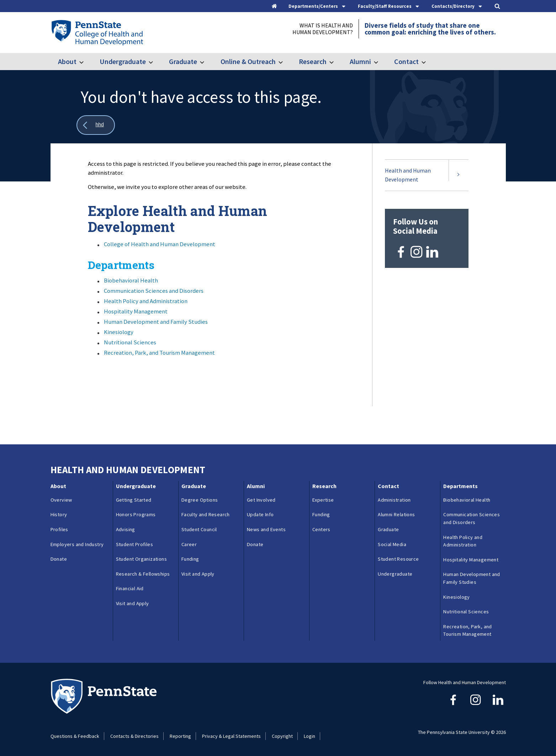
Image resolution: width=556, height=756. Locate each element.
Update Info (260, 514)
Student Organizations (141, 559)
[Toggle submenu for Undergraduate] (155, 62)
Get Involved (261, 500)
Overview (61, 500)
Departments (460, 486)
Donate (59, 559)
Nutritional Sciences (130, 342)
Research (313, 61)
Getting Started (134, 500)
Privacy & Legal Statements (231, 736)
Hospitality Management (136, 311)
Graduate (183, 61)
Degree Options (200, 500)
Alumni (360, 61)
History (59, 514)
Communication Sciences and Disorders (154, 291)
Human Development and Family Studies (156, 322)
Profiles (59, 529)
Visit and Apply (133, 603)
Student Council (199, 529)
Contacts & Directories (134, 736)
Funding (190, 559)
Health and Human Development (408, 175)
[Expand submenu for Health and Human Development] (459, 175)
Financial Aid (130, 588)
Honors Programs (136, 514)
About (67, 61)
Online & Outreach (248, 61)
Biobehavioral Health (131, 280)
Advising (126, 529)
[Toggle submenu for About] (86, 62)
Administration (394, 500)
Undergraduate (123, 61)
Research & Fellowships (143, 574)
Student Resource (398, 559)
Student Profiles (134, 544)
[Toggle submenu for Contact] (428, 62)
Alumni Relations (396, 514)
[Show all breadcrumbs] (96, 125)
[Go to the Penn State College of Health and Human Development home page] (97, 32)
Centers (321, 529)
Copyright (282, 736)
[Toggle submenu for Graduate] (206, 62)
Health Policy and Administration (146, 301)
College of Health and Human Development (160, 244)
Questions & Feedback (75, 736)
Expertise (323, 500)
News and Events (266, 529)
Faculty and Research (206, 514)
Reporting (180, 736)
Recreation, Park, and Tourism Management (159, 353)
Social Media (392, 544)
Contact (406, 61)
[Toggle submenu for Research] (336, 62)
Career (189, 544)
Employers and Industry (77, 544)
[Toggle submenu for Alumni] (380, 62)
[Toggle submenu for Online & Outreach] (285, 62)
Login (309, 736)
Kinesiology (119, 332)
